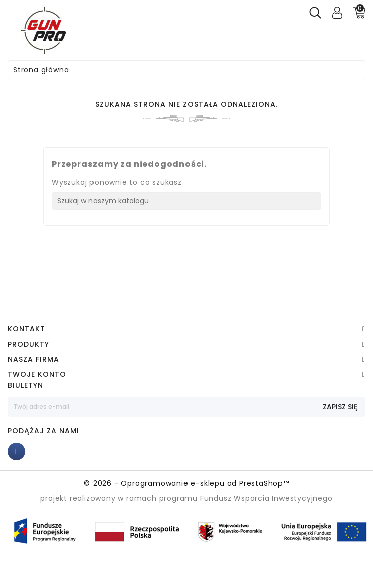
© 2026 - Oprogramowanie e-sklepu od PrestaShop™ (187, 483)
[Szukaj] (187, 201)
